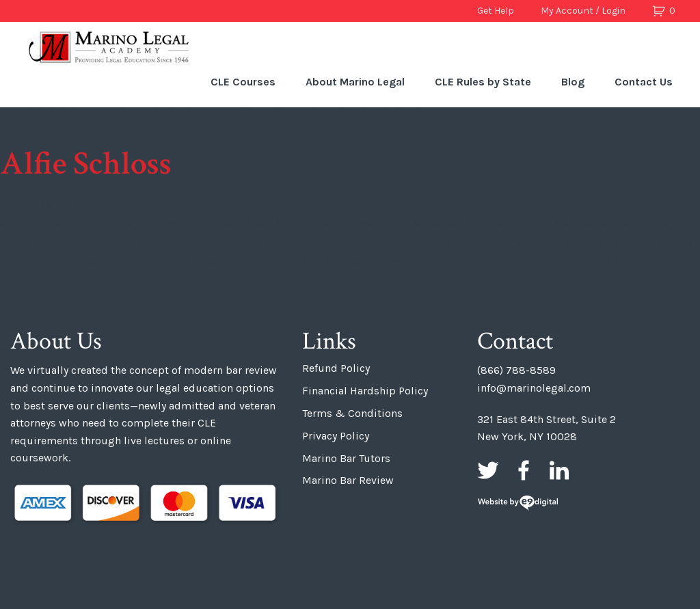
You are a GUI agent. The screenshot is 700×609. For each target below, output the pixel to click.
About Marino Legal (355, 82)
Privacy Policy (336, 436)
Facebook (524, 470)
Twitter (488, 470)
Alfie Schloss (86, 164)
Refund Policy (336, 368)
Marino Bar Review (348, 480)
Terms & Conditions (352, 413)
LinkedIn (559, 470)
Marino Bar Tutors (346, 458)
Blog (573, 82)
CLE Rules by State (483, 82)
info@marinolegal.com (534, 388)
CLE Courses (243, 82)
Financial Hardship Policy (365, 391)
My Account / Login (583, 11)
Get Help (496, 11)
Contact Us (644, 82)
